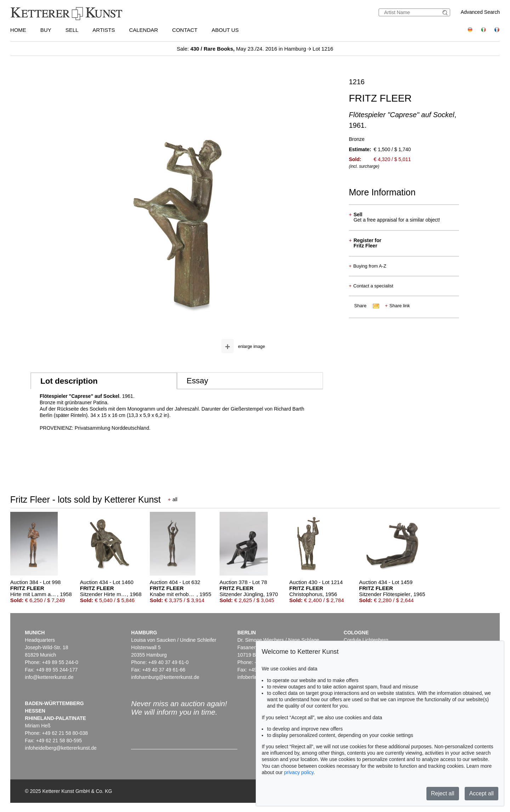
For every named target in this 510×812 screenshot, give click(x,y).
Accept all (481, 793)
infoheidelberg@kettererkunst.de (61, 748)
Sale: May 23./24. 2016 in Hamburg (242, 49)
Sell (72, 30)
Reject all (443, 793)
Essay (197, 381)
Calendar (143, 30)
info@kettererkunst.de (49, 677)
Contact (185, 30)
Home (18, 30)
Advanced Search (480, 12)
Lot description (69, 381)
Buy (46, 30)
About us (225, 30)
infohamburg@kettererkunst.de (165, 677)
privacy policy (299, 772)
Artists (104, 30)
